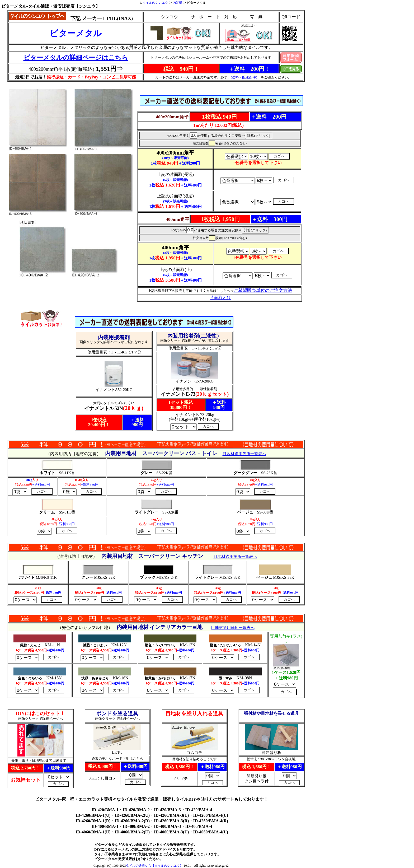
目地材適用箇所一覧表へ (244, 454)
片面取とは (220, 298)
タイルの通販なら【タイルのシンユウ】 (154, 866)
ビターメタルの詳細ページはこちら (76, 58)
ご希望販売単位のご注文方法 (263, 290)
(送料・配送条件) (244, 77)
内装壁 (177, 3)
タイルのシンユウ (155, 3)
